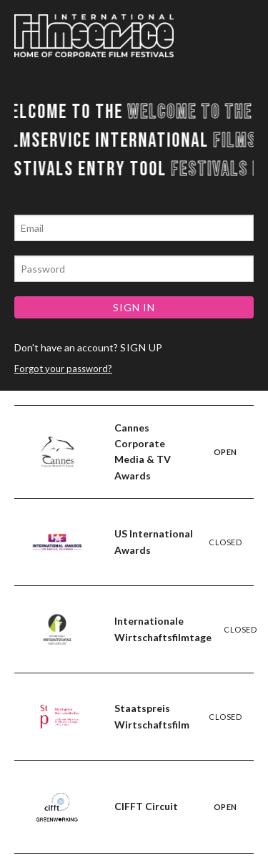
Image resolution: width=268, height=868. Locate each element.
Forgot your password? (63, 369)
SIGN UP (142, 347)
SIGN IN (134, 307)
